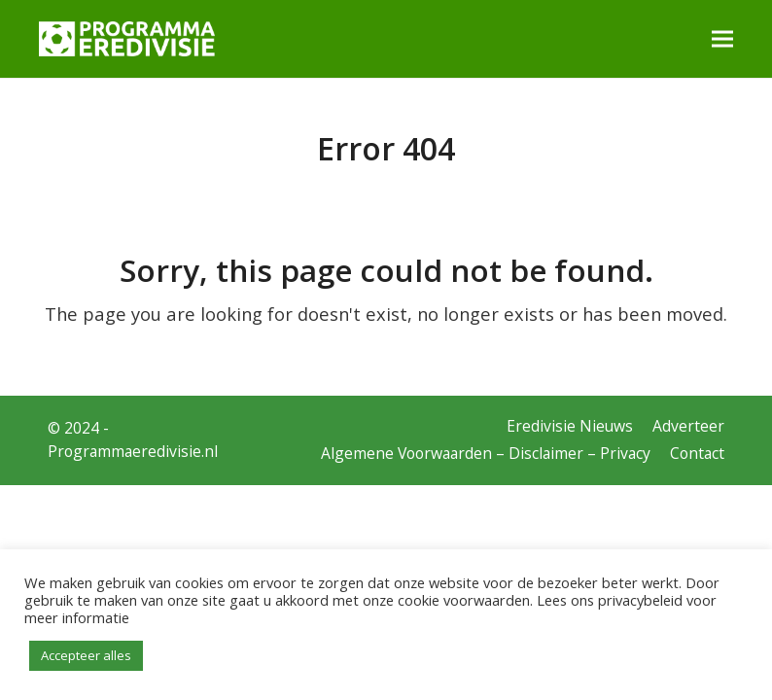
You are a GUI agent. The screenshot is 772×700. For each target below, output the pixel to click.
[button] (722, 38)
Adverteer (688, 426)
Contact (697, 453)
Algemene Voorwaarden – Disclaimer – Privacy (486, 453)
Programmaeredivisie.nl (133, 451)
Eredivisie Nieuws (570, 426)
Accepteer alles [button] (86, 655)
